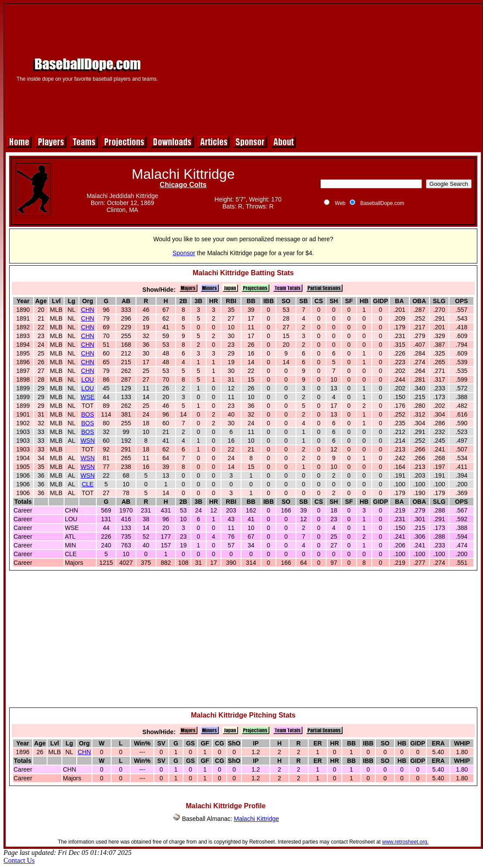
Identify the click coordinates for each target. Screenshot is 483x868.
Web (340, 203)
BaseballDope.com (382, 203)
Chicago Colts (183, 185)
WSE (88, 397)
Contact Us (19, 860)
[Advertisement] (324, 68)
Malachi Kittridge (257, 819)
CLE (87, 484)
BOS (88, 414)
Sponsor (184, 253)
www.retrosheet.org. (406, 842)
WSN (88, 441)
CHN (88, 310)
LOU (88, 379)
